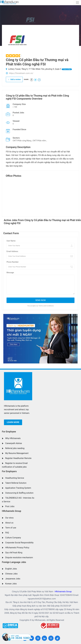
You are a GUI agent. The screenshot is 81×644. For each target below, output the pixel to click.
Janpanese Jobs (13, 579)
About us (9, 523)
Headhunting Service (15, 478)
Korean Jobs (11, 584)
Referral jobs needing (15, 448)
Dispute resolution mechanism (19, 558)
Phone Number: (13, 262)
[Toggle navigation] (77, 3)
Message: (10, 273)
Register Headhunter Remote (18, 458)
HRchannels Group (11, 511)
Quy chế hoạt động (14, 553)
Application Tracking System (18, 488)
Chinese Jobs (11, 574)
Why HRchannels (13, 438)
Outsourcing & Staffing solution (19, 493)
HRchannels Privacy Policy (17, 548)
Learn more (13, 422)
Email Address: (12, 251)
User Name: (11, 241)
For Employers (9, 471)
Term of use (11, 528)
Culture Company (13, 538)
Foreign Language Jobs (14, 562)
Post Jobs (10, 506)
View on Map (67, 69)
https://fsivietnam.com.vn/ (21, 73)
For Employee (9, 432)
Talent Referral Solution (16, 483)
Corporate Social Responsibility (19, 543)
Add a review (14, 79)
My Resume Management (17, 453)
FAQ (7, 533)
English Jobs (11, 569)
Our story (9, 518)
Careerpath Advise (14, 443)
